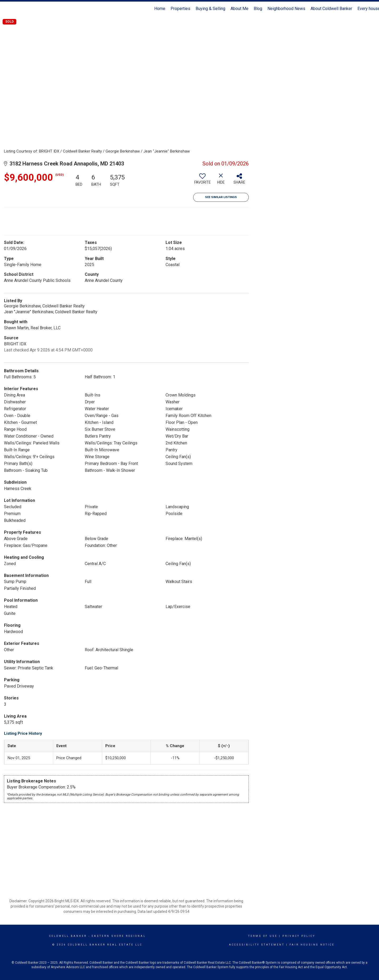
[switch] (202, 181)
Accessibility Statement (257, 945)
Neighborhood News (286, 9)
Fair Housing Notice (312, 945)
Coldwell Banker (68, 936)
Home (160, 9)
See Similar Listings (221, 197)
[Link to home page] (7, 9)
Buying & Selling (210, 9)
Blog (258, 9)
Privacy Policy (299, 936)
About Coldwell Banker (331, 9)
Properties (180, 9)
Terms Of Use (263, 936)
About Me (240, 9)
